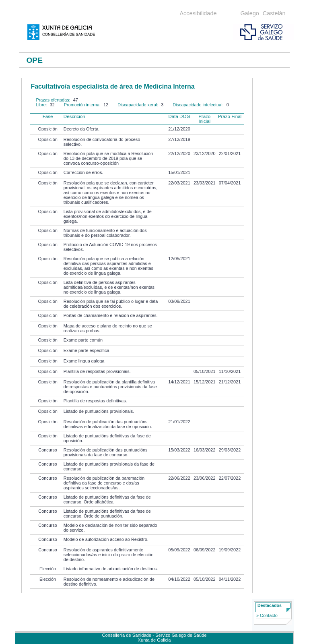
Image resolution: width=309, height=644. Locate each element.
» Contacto (267, 615)
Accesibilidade (198, 13)
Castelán (274, 13)
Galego (249, 13)
